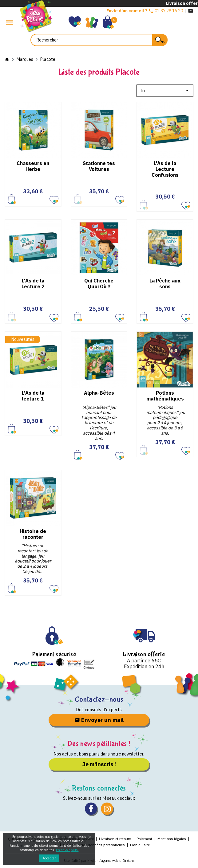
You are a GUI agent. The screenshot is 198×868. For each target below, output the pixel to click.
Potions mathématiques (165, 396)
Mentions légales (172, 839)
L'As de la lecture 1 (33, 396)
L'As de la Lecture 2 (33, 284)
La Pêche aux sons (165, 284)
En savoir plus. (67, 850)
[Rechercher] (99, 40)
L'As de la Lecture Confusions (165, 169)
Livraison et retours (115, 839)
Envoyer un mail (99, 720)
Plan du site (140, 845)
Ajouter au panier (12, 199)
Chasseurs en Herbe (33, 166)
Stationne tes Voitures (99, 166)
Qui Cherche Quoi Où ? (99, 284)
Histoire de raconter (33, 534)
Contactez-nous (99, 699)
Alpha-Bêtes (99, 393)
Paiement (144, 839)
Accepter (49, 858)
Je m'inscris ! (99, 764)
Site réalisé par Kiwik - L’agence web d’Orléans (99, 861)
